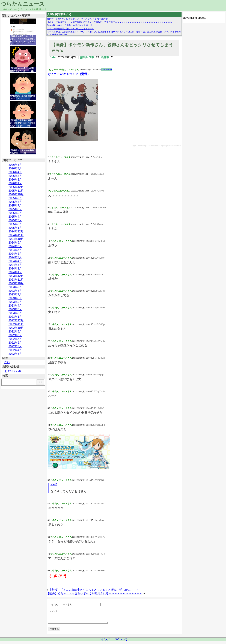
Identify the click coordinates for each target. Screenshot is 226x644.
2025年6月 (15, 209)
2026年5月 (15, 168)
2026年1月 (15, 183)
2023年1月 (15, 317)
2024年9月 (15, 243)
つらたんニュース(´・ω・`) (113, 642)
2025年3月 (15, 220)
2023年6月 (15, 298)
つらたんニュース (23, 4)
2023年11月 (16, 280)
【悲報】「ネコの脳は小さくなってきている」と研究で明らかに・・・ (94, 590)
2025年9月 (15, 198)
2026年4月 (15, 172)
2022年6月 (15, 343)
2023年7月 (15, 294)
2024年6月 (15, 254)
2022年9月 (15, 332)
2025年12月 (16, 187)
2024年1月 (15, 272)
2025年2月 (15, 224)
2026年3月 (15, 176)
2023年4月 (15, 306)
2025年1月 (15, 228)
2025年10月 (16, 194)
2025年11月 (16, 191)
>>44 (54, 484)
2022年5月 (15, 346)
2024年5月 (15, 257)
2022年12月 (16, 320)
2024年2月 (15, 269)
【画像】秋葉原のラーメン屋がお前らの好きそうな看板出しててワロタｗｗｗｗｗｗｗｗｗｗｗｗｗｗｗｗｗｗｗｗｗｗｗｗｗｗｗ (110, 22)
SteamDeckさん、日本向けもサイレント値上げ (70, 25)
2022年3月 (15, 354)
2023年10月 (16, 283)
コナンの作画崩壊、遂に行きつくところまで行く (70, 29)
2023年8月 (15, 291)
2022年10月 (16, 328)
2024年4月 (15, 261)
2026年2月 (15, 180)
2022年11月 (16, 324)
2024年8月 (15, 246)
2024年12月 (16, 231)
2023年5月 (15, 302)
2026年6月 (15, 165)
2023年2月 (15, 313)
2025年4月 (15, 217)
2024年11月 (16, 235)
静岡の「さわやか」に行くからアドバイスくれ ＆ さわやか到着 (77, 19)
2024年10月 (16, 239)
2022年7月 (15, 339)
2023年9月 (15, 287)
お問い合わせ (13, 371)
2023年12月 (16, 276)
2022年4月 (15, 350)
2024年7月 (15, 250)
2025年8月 (15, 202)
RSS (7, 362)
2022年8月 (15, 335)
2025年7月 (15, 206)
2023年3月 (15, 309)
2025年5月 (15, 213)
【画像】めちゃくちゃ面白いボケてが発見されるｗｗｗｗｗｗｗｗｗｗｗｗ (94, 593)
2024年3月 (15, 265)
